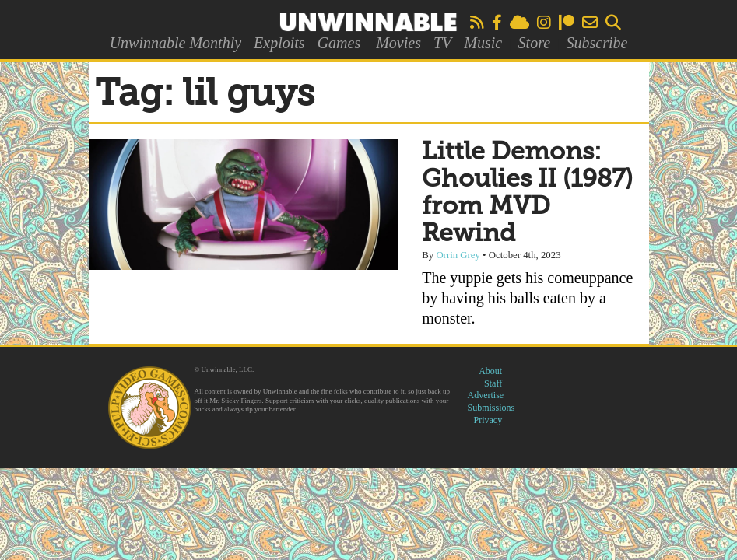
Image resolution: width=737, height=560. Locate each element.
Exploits (279, 43)
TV (442, 43)
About (490, 371)
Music (483, 43)
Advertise (486, 395)
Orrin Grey (458, 255)
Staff (493, 383)
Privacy (488, 420)
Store (534, 43)
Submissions (491, 408)
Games (339, 43)
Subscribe (597, 43)
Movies (398, 43)
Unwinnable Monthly (175, 43)
